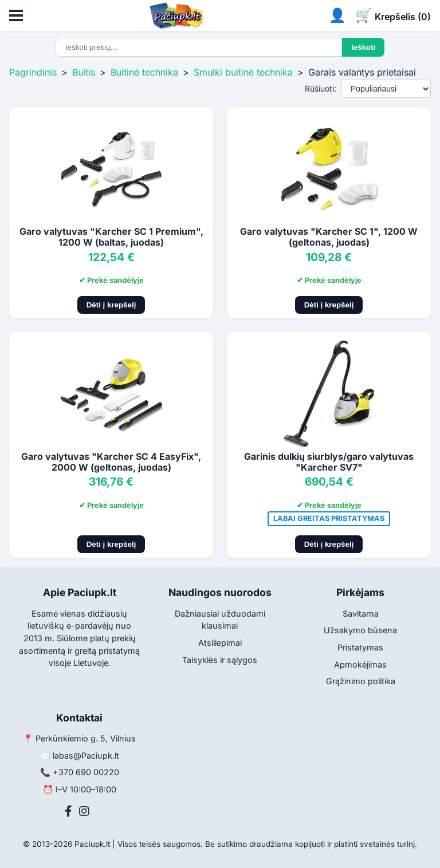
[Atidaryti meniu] (16, 15)
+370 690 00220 (86, 772)
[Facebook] (68, 811)
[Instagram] (84, 811)
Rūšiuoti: (321, 88)
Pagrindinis (33, 72)
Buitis (84, 72)
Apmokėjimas (360, 664)
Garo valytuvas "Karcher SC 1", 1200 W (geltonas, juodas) (329, 237)
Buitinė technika (144, 72)
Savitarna (361, 613)
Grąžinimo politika (361, 681)
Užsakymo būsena (360, 630)
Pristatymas (360, 647)
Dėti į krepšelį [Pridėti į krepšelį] (111, 305)
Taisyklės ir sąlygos (220, 660)
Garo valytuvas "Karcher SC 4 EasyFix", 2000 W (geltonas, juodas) (111, 462)
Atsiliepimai (220, 643)
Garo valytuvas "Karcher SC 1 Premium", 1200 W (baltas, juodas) (111, 237)
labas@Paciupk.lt (86, 755)
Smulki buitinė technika (243, 72)
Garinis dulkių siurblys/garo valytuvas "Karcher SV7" (329, 462)
